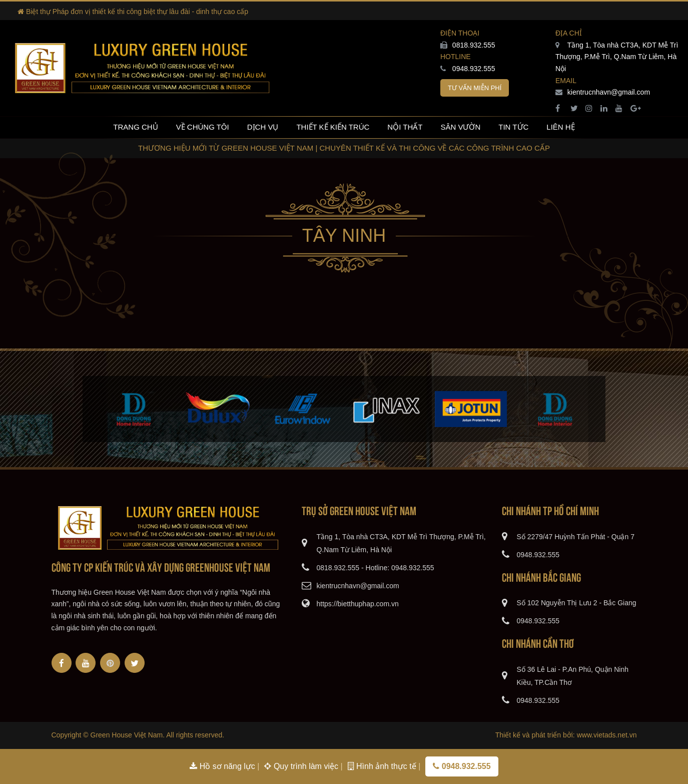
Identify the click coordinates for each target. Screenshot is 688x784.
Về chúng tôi (203, 127)
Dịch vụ (263, 127)
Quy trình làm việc (302, 766)
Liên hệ (560, 127)
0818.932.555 (468, 45)
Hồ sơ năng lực (223, 766)
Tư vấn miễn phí (475, 88)
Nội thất (405, 127)
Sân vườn (460, 127)
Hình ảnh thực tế (383, 766)
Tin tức (513, 127)
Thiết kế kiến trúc (333, 127)
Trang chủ (135, 127)
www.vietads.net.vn (607, 735)
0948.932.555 (468, 69)
